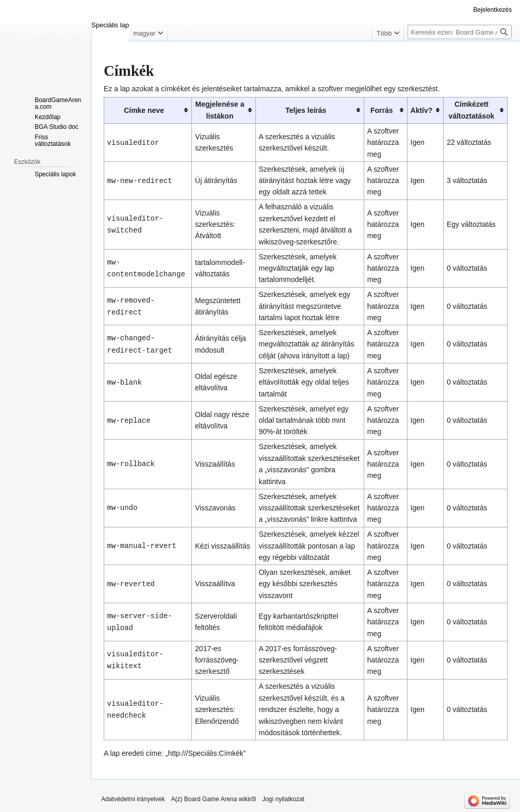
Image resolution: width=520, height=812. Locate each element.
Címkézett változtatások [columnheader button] (472, 110)
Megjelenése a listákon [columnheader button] (220, 110)
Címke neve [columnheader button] (144, 110)
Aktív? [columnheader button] (422, 110)
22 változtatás (469, 142)
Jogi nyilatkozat (283, 799)
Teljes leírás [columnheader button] (306, 110)
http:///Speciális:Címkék (206, 753)
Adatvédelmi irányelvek (133, 799)
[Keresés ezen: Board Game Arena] (460, 32)
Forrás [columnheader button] (382, 110)
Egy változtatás (471, 224)
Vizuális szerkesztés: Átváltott (215, 225)
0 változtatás (467, 268)
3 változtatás (467, 180)
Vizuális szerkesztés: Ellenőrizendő (217, 710)
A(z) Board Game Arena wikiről (213, 799)
